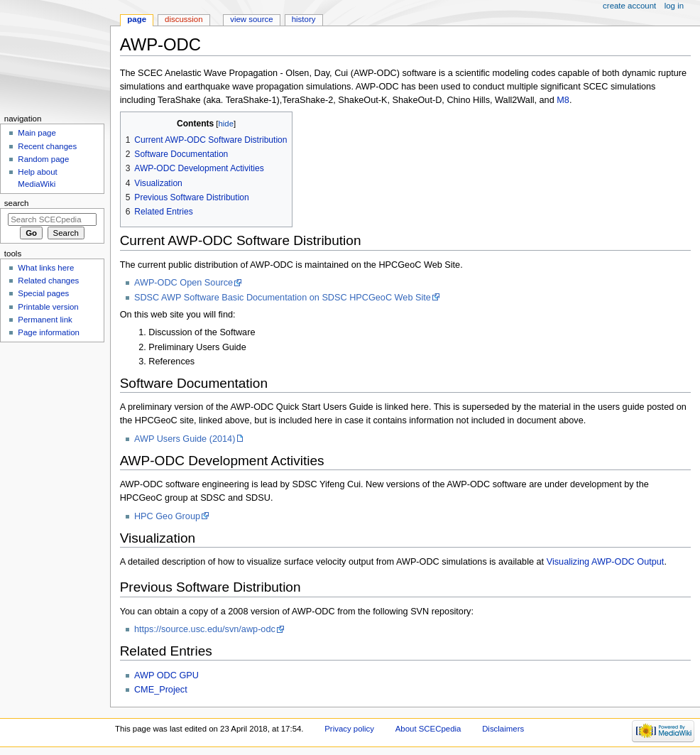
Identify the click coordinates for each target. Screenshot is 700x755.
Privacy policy (349, 729)
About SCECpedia (428, 729)
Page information (49, 332)
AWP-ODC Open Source (184, 283)
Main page (37, 133)
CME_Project (161, 690)
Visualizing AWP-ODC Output (606, 562)
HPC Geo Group (167, 516)
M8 (563, 100)
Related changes (48, 281)
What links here (46, 268)
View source (251, 19)
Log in (674, 6)
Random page (43, 159)
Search (17, 203)
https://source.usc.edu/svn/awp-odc (205, 629)
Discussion (184, 19)
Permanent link (45, 320)
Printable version (48, 307)
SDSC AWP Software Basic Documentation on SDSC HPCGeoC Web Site (283, 298)
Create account (629, 6)
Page (137, 19)
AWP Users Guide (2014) (185, 439)
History (304, 19)
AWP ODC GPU (166, 675)
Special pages (43, 293)
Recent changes (47, 146)
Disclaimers (503, 729)
